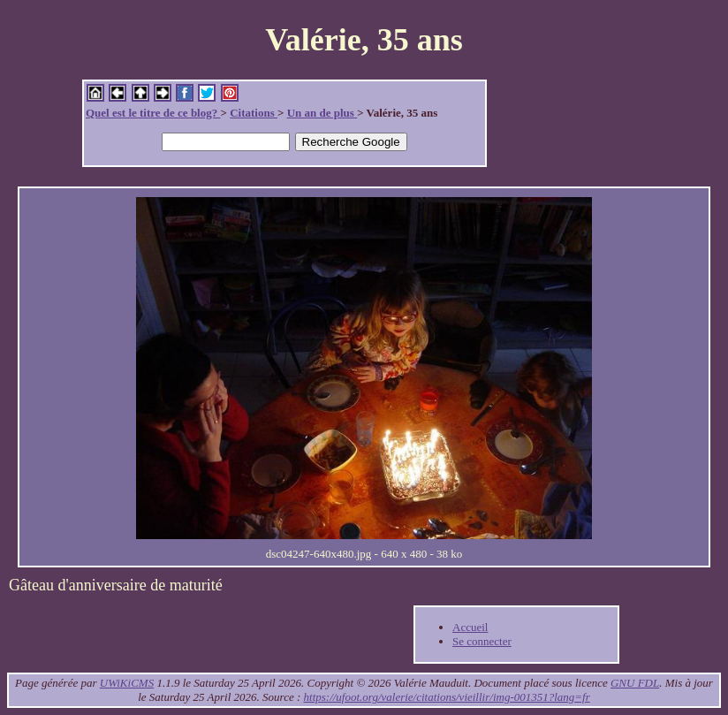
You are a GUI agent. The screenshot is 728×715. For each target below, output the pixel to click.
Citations (254, 113)
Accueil (470, 627)
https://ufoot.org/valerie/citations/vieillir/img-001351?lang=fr (447, 697)
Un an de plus (322, 113)
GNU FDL (635, 683)
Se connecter (482, 641)
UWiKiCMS (127, 683)
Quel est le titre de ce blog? (153, 113)
